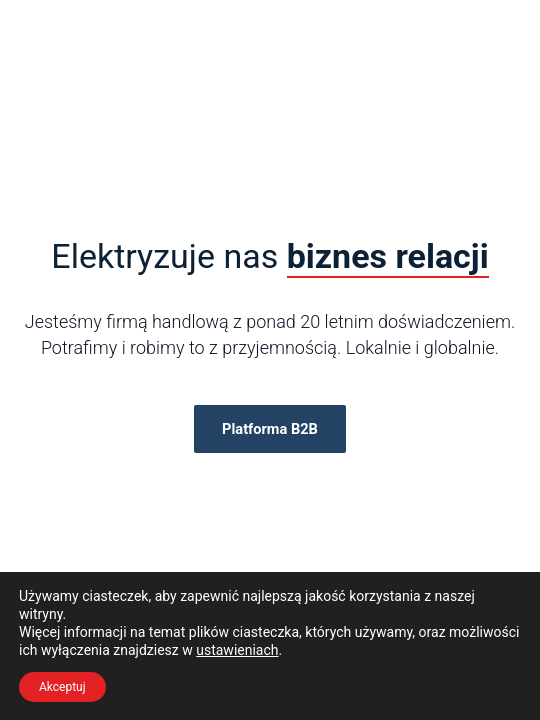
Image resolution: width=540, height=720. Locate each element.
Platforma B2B (270, 429)
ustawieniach (237, 650)
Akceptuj (62, 687)
